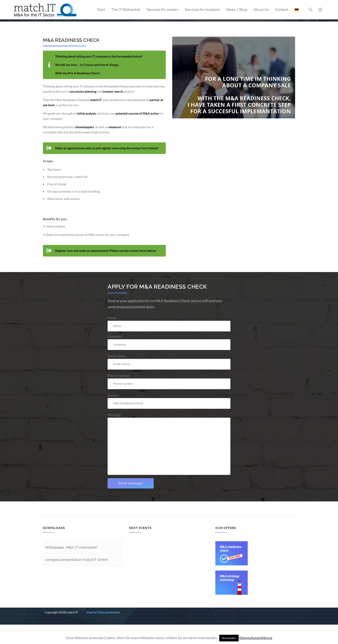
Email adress (169, 381)
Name (169, 343)
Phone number (169, 401)
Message (169, 463)
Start (259, 30)
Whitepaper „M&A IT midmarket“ (72, 567)
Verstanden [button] (229, 638)
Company (169, 362)
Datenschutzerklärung (256, 638)
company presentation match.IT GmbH (76, 579)
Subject (169, 420)
